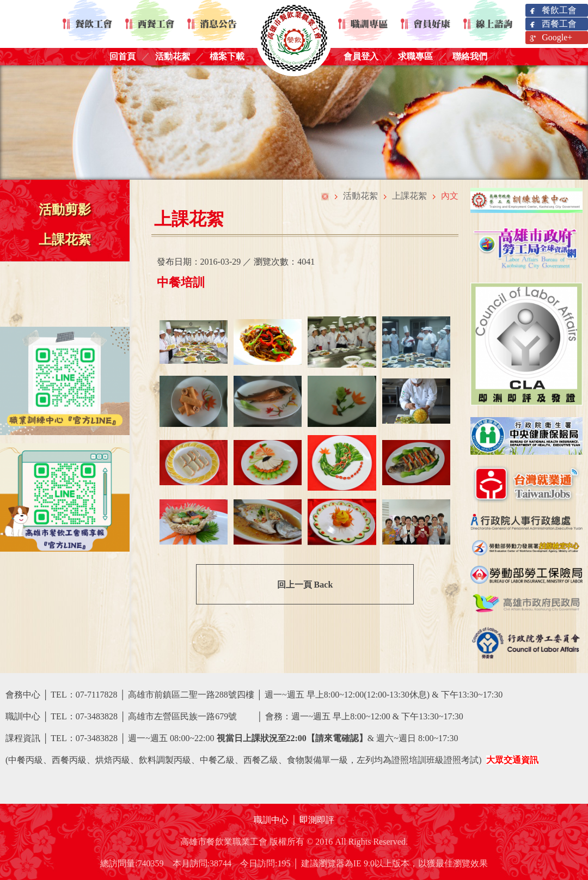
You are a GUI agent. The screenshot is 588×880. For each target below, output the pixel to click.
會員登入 (361, 56)
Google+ (550, 38)
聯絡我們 (470, 56)
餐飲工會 (552, 11)
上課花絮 (65, 240)
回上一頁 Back (305, 585)
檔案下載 (227, 56)
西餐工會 (552, 24)
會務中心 (23, 695)
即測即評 (317, 820)
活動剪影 (65, 210)
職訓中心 (271, 820)
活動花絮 (173, 56)
